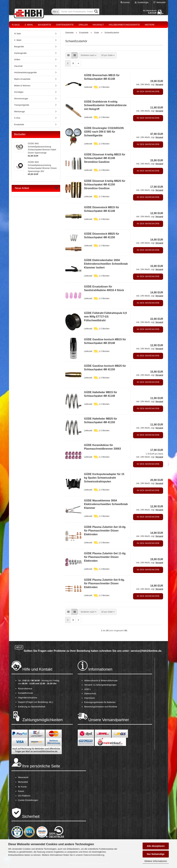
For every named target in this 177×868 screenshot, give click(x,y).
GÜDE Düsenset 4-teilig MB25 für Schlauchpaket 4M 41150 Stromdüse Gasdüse (105, 185)
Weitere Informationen (156, 861)
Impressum (89, 698)
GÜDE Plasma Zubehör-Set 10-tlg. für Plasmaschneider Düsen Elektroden (105, 531)
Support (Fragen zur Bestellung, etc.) (35, 702)
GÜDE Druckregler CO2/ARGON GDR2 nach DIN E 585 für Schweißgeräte (104, 132)
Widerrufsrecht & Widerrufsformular (101, 681)
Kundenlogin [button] (142, 2)
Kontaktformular (26, 693)
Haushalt (98, 25)
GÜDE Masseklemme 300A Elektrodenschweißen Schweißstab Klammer (106, 504)
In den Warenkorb (148, 92)
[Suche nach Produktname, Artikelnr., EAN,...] (55, 11)
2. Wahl (29, 25)
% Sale (16, 25)
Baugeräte (45, 25)
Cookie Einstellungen (28, 800)
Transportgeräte (22, 105)
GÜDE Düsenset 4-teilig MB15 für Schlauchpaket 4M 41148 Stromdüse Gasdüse (105, 158)
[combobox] (88, 55)
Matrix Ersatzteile (22, 79)
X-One (17, 118)
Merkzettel (159, 2)
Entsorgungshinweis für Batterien (100, 702)
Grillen (83, 25)
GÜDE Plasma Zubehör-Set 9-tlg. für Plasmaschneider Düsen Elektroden (104, 584)
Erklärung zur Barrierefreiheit (32, 707)
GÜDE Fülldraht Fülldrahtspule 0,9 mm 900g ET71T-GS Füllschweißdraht (105, 317)
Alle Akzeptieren (156, 846)
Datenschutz (90, 693)
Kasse (21, 791)
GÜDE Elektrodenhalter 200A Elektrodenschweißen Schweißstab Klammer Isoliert (106, 264)
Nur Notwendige (156, 854)
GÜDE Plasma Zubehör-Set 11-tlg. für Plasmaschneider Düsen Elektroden (105, 557)
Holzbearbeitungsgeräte (124, 25)
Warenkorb (23, 777)
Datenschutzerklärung (94, 855)
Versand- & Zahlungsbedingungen (100, 685)
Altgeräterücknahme (28, 698)
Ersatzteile (19, 124)
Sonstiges (19, 92)
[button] (68, 55)
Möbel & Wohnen (22, 86)
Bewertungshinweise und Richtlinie (101, 707)
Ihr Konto (22, 787)
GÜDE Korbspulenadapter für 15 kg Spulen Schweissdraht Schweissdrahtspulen (104, 478)
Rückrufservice (25, 689)
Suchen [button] (125, 2)
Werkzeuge (20, 111)
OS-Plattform (24, 796)
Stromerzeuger (21, 99)
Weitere (150, 25)
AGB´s (87, 689)
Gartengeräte (65, 25)
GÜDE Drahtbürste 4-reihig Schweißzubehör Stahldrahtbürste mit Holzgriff (105, 105)
